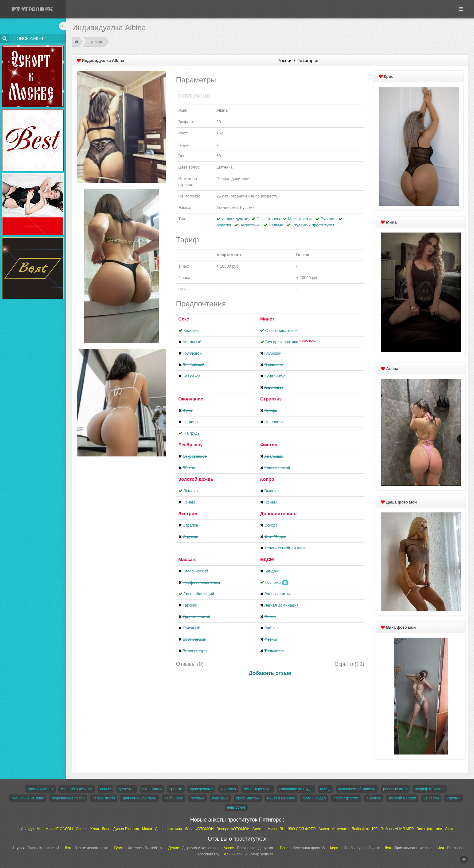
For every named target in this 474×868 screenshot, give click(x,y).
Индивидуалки (235, 219)
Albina (96, 42)
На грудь (191, 433)
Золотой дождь (196, 479)
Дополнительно (278, 514)
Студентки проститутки (313, 225)
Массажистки (300, 219)
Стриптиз (271, 399)
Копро (267, 479)
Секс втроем (268, 219)
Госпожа (273, 582)
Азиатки (224, 225)
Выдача (191, 491)
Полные (276, 225)
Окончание (191, 399)
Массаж (187, 559)
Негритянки (250, 225)
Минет (267, 319)
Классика (192, 330)
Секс (184, 319)
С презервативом (281, 330)
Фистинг (270, 445)
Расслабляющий (199, 594)
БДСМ (267, 559)
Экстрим (188, 514)
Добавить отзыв (270, 673)
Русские (328, 219)
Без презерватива (291, 342)
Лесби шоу (191, 445)
